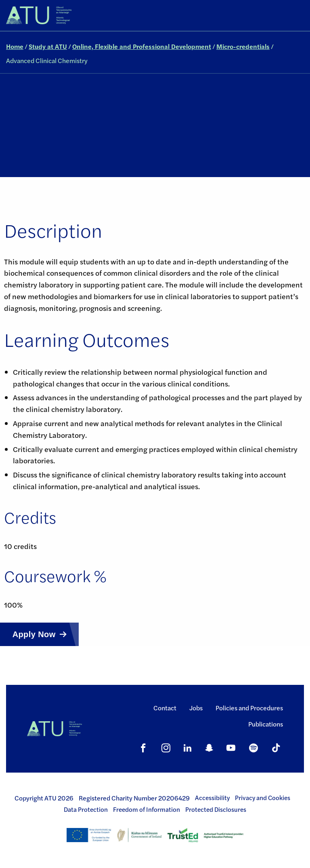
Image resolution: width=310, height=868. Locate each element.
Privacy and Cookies (263, 798)
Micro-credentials (243, 46)
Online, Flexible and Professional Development (142, 46)
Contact (165, 708)
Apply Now (34, 634)
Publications (266, 724)
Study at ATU (48, 46)
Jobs (196, 708)
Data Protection (86, 809)
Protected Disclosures (216, 809)
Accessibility (212, 798)
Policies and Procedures (249, 708)
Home (15, 46)
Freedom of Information (147, 809)
